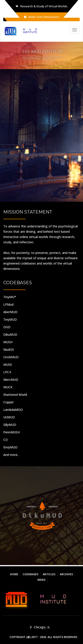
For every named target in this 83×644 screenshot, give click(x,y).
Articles (49, 574)
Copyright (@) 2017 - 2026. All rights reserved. (44, 637)
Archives (66, 574)
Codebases (30, 574)
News (41, 580)
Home (14, 574)
